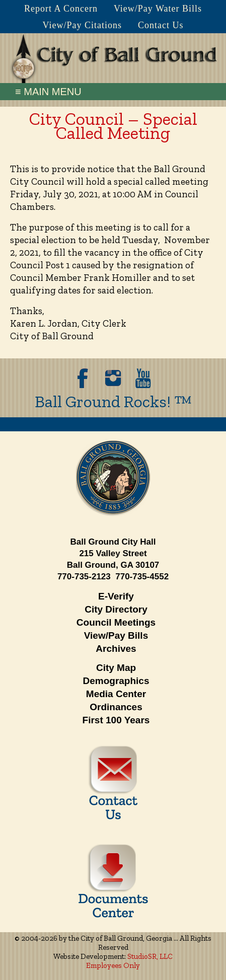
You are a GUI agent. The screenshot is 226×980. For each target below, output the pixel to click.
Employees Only (113, 965)
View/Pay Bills (116, 635)
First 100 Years (116, 720)
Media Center (116, 694)
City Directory (116, 609)
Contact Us (161, 25)
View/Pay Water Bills (158, 9)
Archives (116, 649)
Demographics (116, 681)
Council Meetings (116, 622)
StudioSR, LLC (150, 956)
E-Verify (116, 596)
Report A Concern (61, 9)
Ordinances (116, 707)
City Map (116, 668)
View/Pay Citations (82, 25)
